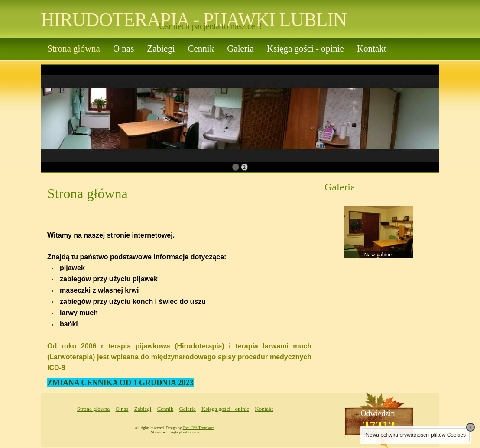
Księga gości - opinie (305, 48)
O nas (123, 48)
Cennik (201, 48)
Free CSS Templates (199, 428)
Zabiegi (161, 48)
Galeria (240, 48)
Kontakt (372, 48)
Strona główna (74, 48)
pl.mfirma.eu (189, 432)
